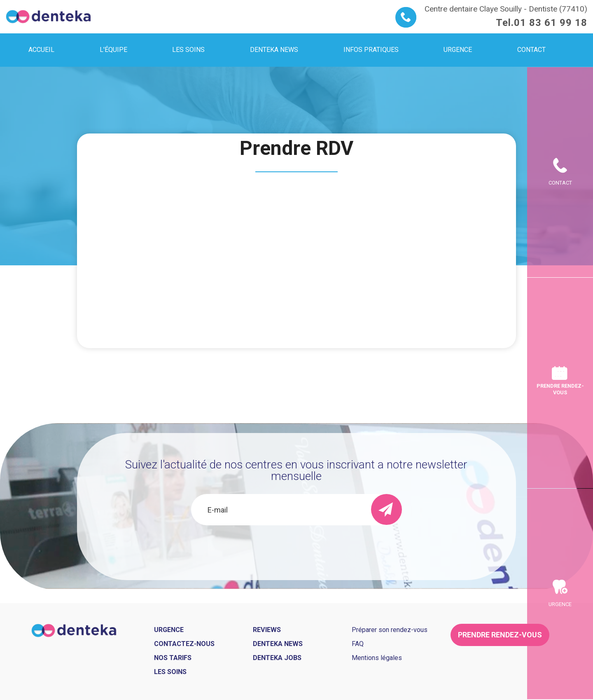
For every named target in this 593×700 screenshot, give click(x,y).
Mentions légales (377, 658)
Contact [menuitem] (531, 50)
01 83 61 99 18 (551, 23)
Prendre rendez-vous (560, 389)
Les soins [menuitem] (188, 50)
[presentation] (296, 548)
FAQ (358, 644)
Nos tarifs (173, 658)
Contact (560, 183)
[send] (386, 509)
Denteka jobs (277, 658)
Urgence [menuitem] (458, 50)
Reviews (267, 630)
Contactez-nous (184, 644)
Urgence (560, 604)
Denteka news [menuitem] (274, 50)
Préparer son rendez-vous (390, 630)
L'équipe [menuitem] (113, 50)
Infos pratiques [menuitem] (371, 50)
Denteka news (278, 644)
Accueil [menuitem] (41, 50)
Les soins (170, 672)
